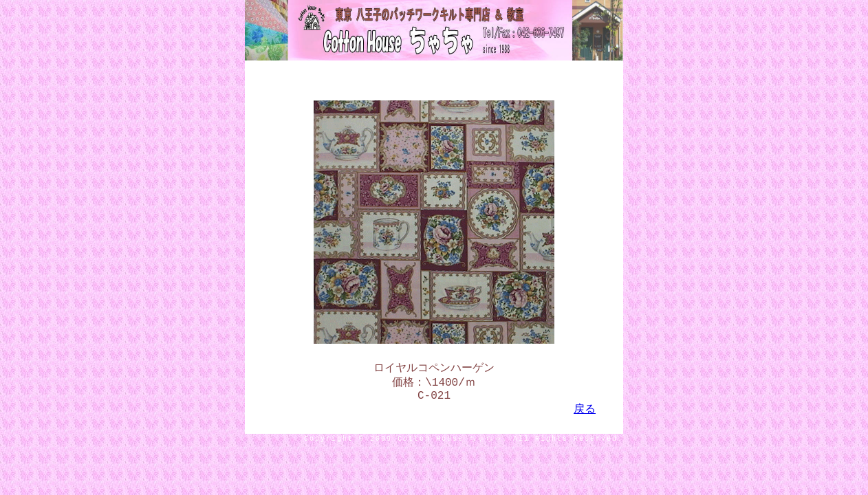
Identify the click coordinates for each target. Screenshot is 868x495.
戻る (585, 415)
